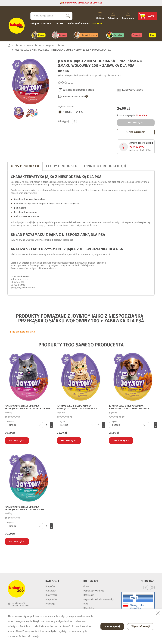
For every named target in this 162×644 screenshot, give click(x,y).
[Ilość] (47, 424)
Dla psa (41, 35)
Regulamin (89, 594)
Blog (152, 34)
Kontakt (59, 23)
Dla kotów (50, 590)
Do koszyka (136, 122)
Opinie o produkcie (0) (105, 165)
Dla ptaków (118, 35)
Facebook (146, 587)
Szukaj (67, 15)
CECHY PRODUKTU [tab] (62, 165)
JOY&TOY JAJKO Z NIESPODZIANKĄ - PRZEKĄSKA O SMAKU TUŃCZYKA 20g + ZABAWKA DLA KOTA (25, 508)
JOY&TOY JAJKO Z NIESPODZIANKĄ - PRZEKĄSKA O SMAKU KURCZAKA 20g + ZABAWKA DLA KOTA (77, 407)
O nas (86, 586)
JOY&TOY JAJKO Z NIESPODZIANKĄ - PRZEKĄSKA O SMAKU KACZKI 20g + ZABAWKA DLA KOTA (28, 407)
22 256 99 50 (137, 146)
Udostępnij (74, 121)
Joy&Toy (64, 70)
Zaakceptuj (111, 626)
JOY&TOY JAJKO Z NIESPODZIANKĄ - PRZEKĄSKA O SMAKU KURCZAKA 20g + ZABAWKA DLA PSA (129, 407)
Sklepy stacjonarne (41, 23)
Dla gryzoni (51, 594)
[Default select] (24, 424)
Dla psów (50, 586)
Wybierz (11, 421)
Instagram (152, 587)
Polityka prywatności (94, 590)
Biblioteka (89, 607)
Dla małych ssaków (89, 35)
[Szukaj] (51, 15)
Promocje (137, 35)
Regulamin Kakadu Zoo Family (98, 599)
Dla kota (62, 35)
